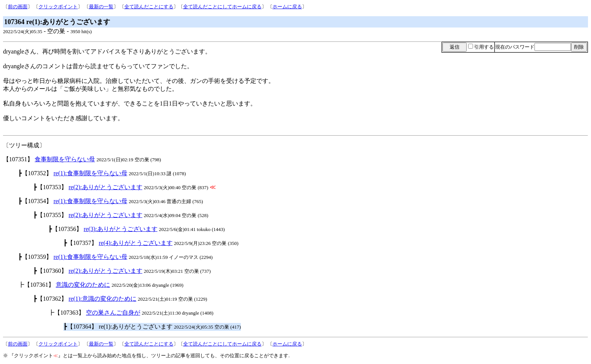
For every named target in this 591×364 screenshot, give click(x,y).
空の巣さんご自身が (113, 313)
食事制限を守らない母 (65, 159)
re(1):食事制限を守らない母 (90, 173)
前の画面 (18, 7)
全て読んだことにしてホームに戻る (222, 7)
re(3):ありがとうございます (121, 229)
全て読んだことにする (149, 7)
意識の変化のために (83, 285)
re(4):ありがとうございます (136, 243)
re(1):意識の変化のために (103, 299)
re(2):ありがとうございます (106, 187)
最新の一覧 (101, 7)
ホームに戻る (287, 7)
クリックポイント (58, 7)
